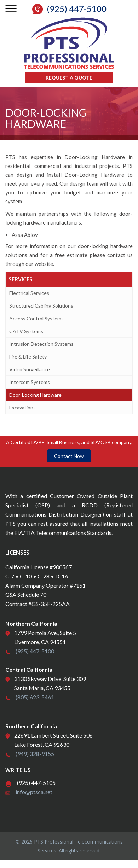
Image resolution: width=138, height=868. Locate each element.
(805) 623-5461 (35, 697)
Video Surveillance (30, 369)
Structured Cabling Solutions (41, 306)
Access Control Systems (36, 318)
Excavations (22, 407)
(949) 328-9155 (35, 754)
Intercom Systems (30, 382)
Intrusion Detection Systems (41, 344)
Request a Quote (69, 78)
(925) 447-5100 (35, 651)
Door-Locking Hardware (35, 395)
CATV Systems (26, 331)
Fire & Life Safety (28, 357)
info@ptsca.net (34, 792)
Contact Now (69, 456)
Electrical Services (29, 293)
